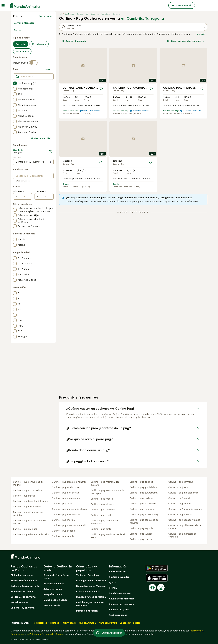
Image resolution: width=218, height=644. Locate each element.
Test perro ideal (118, 615)
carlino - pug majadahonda (183, 493)
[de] (25, 196)
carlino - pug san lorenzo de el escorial (108, 536)
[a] (46, 196)
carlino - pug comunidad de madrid (28, 483)
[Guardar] (101, 89)
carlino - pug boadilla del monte (31, 501)
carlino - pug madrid (102, 499)
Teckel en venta (20, 602)
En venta (21, 44)
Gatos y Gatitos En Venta (58, 568)
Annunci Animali (108, 623)
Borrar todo (45, 16)
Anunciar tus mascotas (122, 599)
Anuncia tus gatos (119, 610)
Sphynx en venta (53, 589)
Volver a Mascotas (24, 23)
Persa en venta (52, 605)
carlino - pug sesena (63, 531)
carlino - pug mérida (63, 520)
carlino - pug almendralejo (144, 514)
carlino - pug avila (178, 487)
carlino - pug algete (24, 496)
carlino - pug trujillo (102, 515)
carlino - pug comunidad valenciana (104, 522)
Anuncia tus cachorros (121, 604)
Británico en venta (54, 584)
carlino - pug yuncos (141, 534)
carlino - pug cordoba (103, 510)
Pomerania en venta (22, 591)
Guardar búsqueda (74, 41)
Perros (18, 30)
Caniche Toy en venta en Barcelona (90, 604)
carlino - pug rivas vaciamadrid (69, 525)
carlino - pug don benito (65, 493)
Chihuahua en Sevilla (88, 591)
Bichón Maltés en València (91, 586)
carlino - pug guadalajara (143, 487)
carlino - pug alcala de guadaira (186, 509)
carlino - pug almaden (103, 504)
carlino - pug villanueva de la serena (185, 527)
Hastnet (54, 623)
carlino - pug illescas (180, 514)
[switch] (33, 63)
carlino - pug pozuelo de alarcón (70, 509)
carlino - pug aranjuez (25, 529)
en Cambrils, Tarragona (143, 18)
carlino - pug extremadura (28, 490)
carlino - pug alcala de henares (69, 482)
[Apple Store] (157, 578)
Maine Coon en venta (55, 600)
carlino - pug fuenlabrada (66, 514)
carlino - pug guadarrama (144, 493)
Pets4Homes (40, 623)
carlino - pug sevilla (63, 536)
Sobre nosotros (117, 572)
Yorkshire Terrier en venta (25, 586)
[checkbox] (15, 83)
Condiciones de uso (120, 593)
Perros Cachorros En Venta (24, 568)
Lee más (201, 34)
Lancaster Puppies (130, 623)
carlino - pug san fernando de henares (30, 522)
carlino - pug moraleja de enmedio (182, 535)
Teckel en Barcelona (88, 575)
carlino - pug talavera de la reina (31, 534)
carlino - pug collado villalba (184, 520)
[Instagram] (161, 588)
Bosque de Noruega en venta (56, 577)
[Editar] (51, 152)
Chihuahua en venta (22, 575)
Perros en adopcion (87, 611)
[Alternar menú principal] (3, 5)
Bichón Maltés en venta (24, 581)
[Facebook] (152, 588)
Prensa (113, 588)
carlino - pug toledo (179, 504)
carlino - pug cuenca (141, 539)
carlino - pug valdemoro (65, 487)
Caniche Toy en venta (23, 608)
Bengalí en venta (53, 594)
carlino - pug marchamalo (66, 498)
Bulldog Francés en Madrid (91, 581)
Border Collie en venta (23, 597)
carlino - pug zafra (62, 504)
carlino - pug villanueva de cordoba (28, 514)
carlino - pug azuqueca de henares (144, 521)
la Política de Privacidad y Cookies (45, 634)
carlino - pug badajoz (141, 482)
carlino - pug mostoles (142, 509)
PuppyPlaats (69, 623)
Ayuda (112, 582)
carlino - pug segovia (141, 528)
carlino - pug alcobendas (143, 504)
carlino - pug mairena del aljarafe (105, 483)
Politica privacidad (119, 577)
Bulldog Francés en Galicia (91, 597)
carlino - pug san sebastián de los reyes (107, 492)
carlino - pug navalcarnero (28, 507)
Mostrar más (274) (41, 138)
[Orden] (186, 41)
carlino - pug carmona (181, 482)
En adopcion (39, 44)
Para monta (22, 51)
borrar (48, 69)
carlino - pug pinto (101, 529)
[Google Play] (157, 568)
